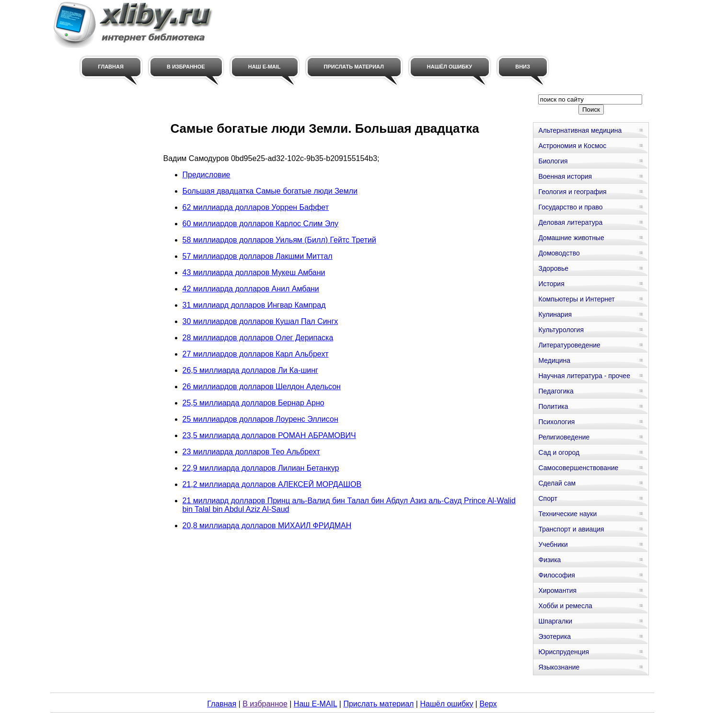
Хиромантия (557, 590)
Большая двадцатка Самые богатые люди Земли (270, 191)
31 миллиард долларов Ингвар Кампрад (254, 305)
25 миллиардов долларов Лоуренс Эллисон (260, 419)
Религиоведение (564, 437)
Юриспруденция (564, 652)
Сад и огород (559, 452)
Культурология (561, 330)
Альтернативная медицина (580, 130)
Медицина (554, 360)
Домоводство (559, 253)
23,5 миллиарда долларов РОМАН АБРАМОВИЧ (269, 435)
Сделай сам (557, 483)
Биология (553, 161)
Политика (553, 406)
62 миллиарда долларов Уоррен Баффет (256, 207)
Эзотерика (554, 636)
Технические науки (567, 514)
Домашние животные (571, 238)
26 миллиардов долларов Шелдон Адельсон (262, 387)
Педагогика (556, 391)
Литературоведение (569, 345)
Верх (488, 704)
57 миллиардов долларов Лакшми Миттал (258, 256)
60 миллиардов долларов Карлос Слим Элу (261, 224)
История (551, 284)
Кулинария (555, 314)
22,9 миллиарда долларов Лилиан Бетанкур (261, 468)
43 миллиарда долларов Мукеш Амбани (254, 272)
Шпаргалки (555, 621)
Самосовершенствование (578, 468)
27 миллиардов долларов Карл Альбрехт (256, 354)
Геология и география (572, 192)
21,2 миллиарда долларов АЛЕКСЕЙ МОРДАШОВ (272, 484)
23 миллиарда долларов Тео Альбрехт (251, 452)
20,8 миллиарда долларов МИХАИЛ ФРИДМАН (267, 526)
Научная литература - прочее (584, 376)
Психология (556, 422)
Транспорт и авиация (571, 529)
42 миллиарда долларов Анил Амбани (251, 289)
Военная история (565, 176)
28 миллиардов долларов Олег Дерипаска (258, 338)
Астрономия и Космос (572, 146)
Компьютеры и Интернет (576, 299)
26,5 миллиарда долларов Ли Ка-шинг (250, 370)
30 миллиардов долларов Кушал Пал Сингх (260, 321)
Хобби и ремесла (565, 606)
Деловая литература (570, 222)
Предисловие (207, 175)
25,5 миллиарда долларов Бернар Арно (254, 403)
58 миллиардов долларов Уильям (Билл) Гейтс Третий (279, 240)
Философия (556, 575)
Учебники (553, 544)
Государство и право (570, 207)
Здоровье (553, 268)
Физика (549, 560)
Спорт (548, 498)
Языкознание (559, 667)
